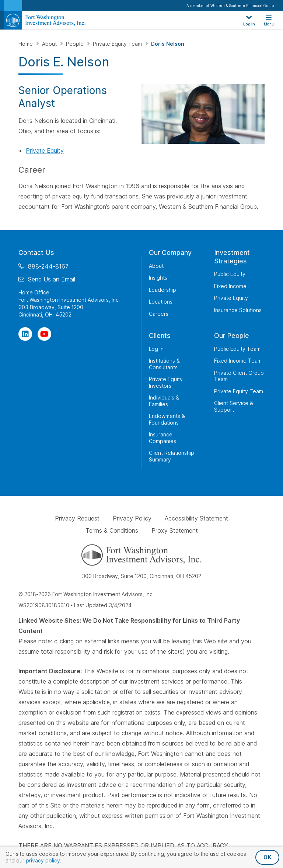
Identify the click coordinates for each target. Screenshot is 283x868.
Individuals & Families (164, 401)
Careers (159, 313)
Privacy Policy (132, 518)
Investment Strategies (232, 257)
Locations (161, 302)
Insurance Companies (163, 438)
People (76, 44)
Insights (158, 278)
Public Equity (230, 274)
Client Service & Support (234, 406)
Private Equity (45, 151)
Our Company (170, 253)
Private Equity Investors (166, 382)
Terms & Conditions (112, 530)
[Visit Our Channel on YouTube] (44, 334)
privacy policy (43, 860)
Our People (232, 336)
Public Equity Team (237, 348)
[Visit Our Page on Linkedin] (25, 334)
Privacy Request (77, 518)
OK (267, 857)
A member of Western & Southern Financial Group (230, 6)
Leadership (163, 289)
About (50, 44)
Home (26, 44)
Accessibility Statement (196, 518)
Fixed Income (230, 286)
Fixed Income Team (238, 361)
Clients (160, 336)
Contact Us (36, 253)
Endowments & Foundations (167, 419)
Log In (156, 348)
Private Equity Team (118, 44)
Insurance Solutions (238, 310)
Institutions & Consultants (164, 364)
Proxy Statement (175, 530)
